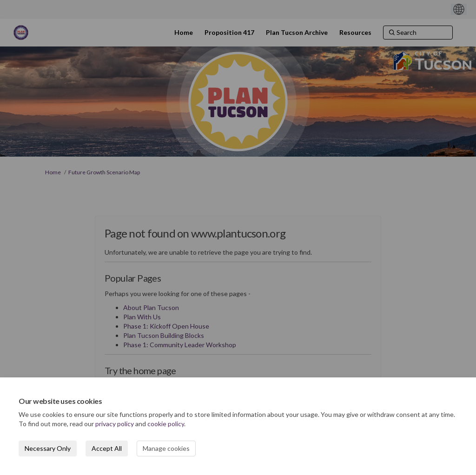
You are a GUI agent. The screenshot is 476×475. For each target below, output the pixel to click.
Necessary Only (48, 448)
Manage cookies (166, 448)
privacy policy (115, 424)
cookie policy (166, 424)
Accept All (107, 448)
